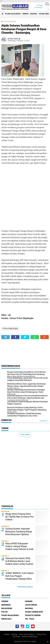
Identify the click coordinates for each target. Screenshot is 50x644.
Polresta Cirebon (33, 615)
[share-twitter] (25, 337)
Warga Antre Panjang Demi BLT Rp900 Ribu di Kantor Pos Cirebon (19, 517)
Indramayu (6, 605)
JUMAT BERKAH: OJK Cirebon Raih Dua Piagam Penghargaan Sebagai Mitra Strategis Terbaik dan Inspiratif (19, 579)
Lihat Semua (25, 435)
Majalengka (7, 608)
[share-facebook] (15, 337)
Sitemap (14, 634)
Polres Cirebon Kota (34, 612)
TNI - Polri (30, 619)
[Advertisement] (25, 194)
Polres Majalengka (13, 14)
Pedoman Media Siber (30, 637)
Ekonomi (29, 601)
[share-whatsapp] (35, 337)
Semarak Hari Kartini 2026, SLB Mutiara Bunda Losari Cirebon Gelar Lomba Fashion (19, 561)
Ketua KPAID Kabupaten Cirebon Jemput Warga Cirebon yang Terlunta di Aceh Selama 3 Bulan (19, 548)
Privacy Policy (41, 634)
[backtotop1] (48, 642)
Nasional (34, 14)
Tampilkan (43, 421)
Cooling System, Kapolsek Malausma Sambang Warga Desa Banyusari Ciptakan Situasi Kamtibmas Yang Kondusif (19, 534)
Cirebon (25, 14)
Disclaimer (16, 637)
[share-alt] (6, 337)
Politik (4, 612)
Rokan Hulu (6, 619)
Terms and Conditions (27, 634)
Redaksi (7, 634)
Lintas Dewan (31, 605)
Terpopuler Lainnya (25, 587)
